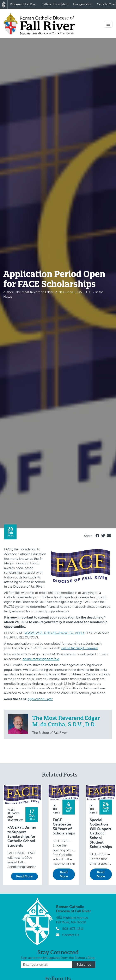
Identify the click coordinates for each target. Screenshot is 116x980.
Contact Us (71, 935)
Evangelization (83, 4)
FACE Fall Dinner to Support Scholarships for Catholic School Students (22, 836)
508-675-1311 (73, 929)
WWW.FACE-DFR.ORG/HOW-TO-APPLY (55, 633)
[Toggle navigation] (108, 24)
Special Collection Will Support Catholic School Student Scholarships (101, 834)
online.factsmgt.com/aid (79, 648)
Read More (24, 876)
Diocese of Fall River (23, 4)
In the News (56, 809)
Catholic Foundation (55, 4)
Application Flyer (40, 699)
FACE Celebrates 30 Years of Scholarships (64, 827)
